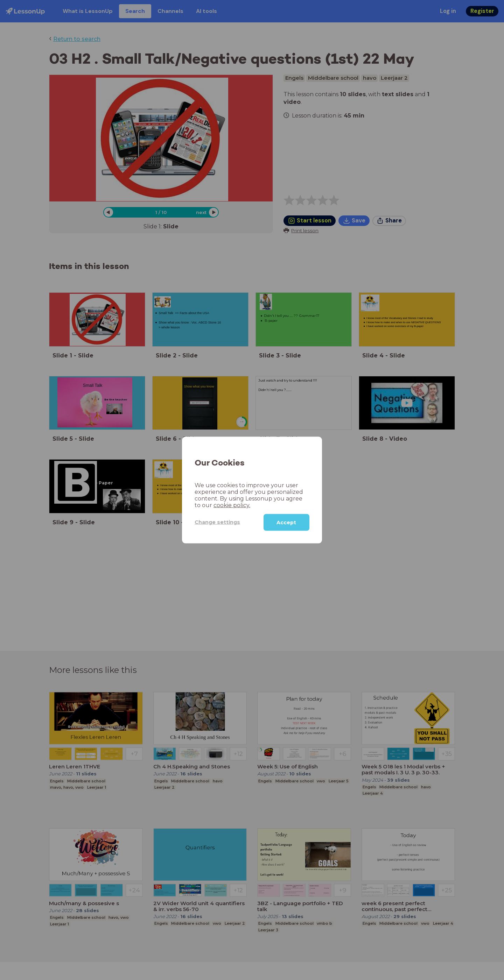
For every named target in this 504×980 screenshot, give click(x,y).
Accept (286, 522)
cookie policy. (232, 505)
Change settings (217, 522)
